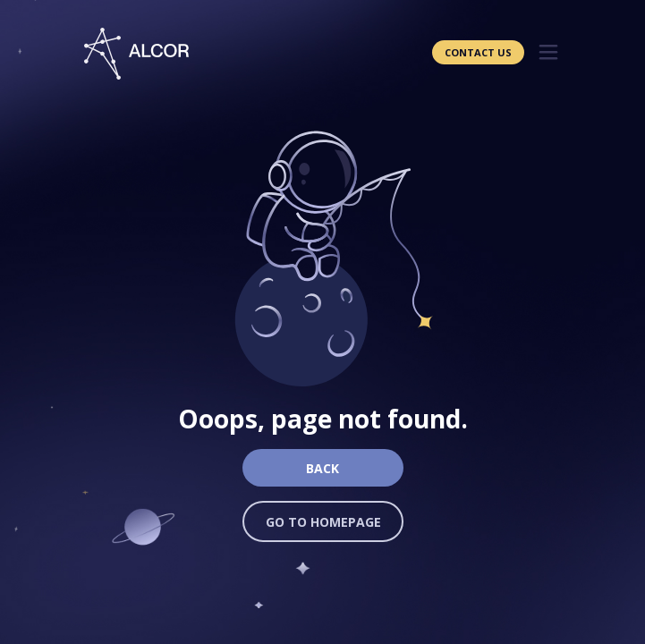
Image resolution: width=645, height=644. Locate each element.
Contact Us (478, 52)
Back (322, 468)
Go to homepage (323, 522)
